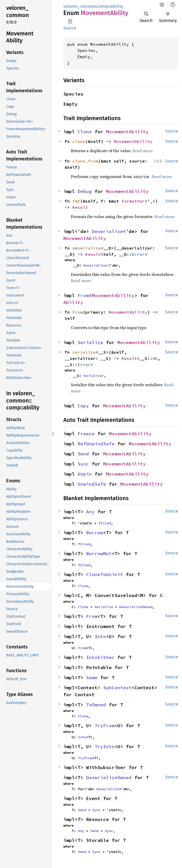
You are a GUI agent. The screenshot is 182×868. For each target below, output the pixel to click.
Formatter (133, 201)
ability (117, 6)
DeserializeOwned (136, 607)
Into (100, 636)
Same (92, 677)
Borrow (95, 533)
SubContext (117, 688)
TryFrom (105, 726)
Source (70, 28)
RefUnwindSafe (96, 444)
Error (138, 254)
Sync (83, 464)
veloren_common (80, 6)
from (78, 312)
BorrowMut (99, 553)
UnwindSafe (92, 484)
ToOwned (96, 705)
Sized (106, 523)
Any (90, 512)
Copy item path (70, 21)
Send (83, 454)
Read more (143, 151)
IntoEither (100, 657)
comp (103, 6)
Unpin (85, 474)
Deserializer (96, 265)
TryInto (105, 746)
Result (80, 207)
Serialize (90, 342)
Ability (73, 302)
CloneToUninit (105, 574)
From (83, 295)
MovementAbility (127, 132)
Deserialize (107, 231)
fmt (76, 201)
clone (79, 141)
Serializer (94, 376)
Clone (85, 132)
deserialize (87, 248)
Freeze (86, 434)
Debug (85, 191)
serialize (84, 352)
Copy (83, 406)
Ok (155, 358)
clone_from (85, 161)
